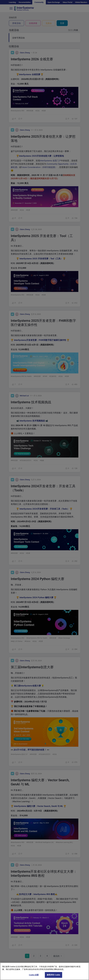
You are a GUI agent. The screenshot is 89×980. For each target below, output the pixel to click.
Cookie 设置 (34, 975)
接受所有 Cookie (53, 975)
